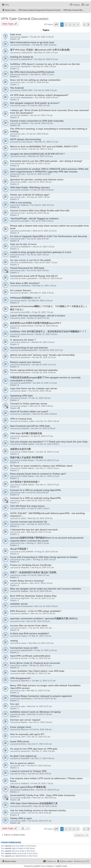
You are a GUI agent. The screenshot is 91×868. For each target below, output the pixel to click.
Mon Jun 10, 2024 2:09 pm (46, 606)
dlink (23, 508)
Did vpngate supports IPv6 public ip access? (35, 103)
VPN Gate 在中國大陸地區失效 (26, 433)
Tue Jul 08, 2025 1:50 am (38, 270)
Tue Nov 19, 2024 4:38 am (48, 444)
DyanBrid (25, 758)
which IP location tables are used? (29, 412)
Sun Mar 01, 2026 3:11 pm (42, 74)
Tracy (23, 774)
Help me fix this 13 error (23, 244)
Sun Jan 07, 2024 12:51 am (40, 744)
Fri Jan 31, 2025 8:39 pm (40, 398)
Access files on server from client (29, 626)
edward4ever (27, 59)
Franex (24, 149)
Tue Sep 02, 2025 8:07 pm (42, 205)
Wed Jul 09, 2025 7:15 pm (46, 262)
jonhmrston (26, 231)
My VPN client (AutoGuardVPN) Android (32, 72)
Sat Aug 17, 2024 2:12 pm (38, 543)
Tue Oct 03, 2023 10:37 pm (40, 821)
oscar (23, 105)
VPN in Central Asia (21, 419)
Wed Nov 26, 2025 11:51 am (40, 156)
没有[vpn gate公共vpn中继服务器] (28, 787)
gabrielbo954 (27, 650)
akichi (24, 301)
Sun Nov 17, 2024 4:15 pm (48, 468)
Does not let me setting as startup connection (35, 80)
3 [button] (70, 25)
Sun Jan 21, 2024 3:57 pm (39, 737)
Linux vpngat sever (21, 727)
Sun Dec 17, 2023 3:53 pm (43, 751)
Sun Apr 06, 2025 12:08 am (44, 372)
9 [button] (84, 25)
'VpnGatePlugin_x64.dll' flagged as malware (34, 218)
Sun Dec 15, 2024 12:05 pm (43, 428)
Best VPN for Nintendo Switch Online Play (33, 596)
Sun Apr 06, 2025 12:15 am (44, 357)
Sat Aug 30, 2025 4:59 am (38, 213)
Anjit (23, 673)
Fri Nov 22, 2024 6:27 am (42, 436)
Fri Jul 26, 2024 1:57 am (39, 575)
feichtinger (26, 45)
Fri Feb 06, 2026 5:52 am (39, 105)
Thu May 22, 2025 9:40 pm (51, 278)
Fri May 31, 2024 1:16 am (40, 636)
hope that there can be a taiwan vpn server (34, 388)
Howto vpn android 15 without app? (30, 195)
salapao (24, 591)
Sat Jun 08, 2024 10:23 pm (38, 621)
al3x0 (23, 518)
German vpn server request (25, 720)
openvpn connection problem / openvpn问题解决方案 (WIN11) (44, 618)
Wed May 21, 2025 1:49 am (44, 286)
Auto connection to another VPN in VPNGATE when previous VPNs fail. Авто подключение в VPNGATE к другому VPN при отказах (49, 170)
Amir (23, 318)
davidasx (25, 436)
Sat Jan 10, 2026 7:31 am (42, 115)
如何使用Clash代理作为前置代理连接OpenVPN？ (36, 323)
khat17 (24, 628)
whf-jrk (24, 398)
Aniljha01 (25, 783)
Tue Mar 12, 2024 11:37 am (44, 681)
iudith (23, 813)
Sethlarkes (26, 286)
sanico (24, 643)
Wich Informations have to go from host (32, 42)
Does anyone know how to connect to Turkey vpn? (38, 474)
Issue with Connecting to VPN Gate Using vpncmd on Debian (44, 557)
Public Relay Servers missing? (27, 581)
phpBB (36, 866)
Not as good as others (22, 763)
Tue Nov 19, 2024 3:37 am (48, 460)
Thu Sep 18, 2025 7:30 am (38, 197)
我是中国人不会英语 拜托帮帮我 (27, 458)
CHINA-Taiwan (27, 444)
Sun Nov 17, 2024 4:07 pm (48, 485)
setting (14, 641)
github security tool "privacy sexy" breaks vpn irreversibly (42, 355)
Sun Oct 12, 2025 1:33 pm (40, 182)
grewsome (26, 357)
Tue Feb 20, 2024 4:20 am (45, 698)
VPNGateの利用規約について (25, 298)
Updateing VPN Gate (21, 396)
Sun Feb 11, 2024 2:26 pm (41, 722)
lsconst (24, 658)
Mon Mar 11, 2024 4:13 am (39, 690)
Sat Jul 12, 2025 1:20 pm (44, 247)
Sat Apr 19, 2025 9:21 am (38, 318)
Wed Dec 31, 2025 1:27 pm (46, 142)
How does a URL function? (25, 283)
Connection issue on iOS (24, 648)
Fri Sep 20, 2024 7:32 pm (38, 508)
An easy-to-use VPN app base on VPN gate (34, 749)
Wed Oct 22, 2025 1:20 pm (38, 163)
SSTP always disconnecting (25, 139)
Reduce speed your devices (25, 362)
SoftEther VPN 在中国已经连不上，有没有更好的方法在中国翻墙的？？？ (48, 331)
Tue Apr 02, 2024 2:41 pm (41, 665)
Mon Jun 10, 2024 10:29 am (43, 613)
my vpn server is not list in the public (31, 260)
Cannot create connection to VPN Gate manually (37, 121)
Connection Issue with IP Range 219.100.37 (34, 276)
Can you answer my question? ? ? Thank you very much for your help (49, 442)
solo (23, 82)
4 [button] (74, 25)
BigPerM (25, 598)
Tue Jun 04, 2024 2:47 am (40, 628)
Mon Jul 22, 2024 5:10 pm (41, 583)
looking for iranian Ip (22, 57)
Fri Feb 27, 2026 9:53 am (38, 82)
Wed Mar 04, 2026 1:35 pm (44, 66)
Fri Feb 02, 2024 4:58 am (41, 729)
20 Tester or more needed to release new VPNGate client (41, 466)
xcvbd (24, 575)
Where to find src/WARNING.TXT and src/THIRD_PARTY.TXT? (44, 147)
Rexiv (24, 744)
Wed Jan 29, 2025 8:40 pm (41, 406)
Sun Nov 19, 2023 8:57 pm (48, 790)
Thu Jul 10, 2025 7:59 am (38, 255)
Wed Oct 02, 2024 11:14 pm (39, 500)
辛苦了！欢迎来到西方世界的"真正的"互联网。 (34, 572)
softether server (19, 604)
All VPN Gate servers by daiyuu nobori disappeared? (39, 95)
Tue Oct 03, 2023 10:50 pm (40, 813)
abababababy (27, 97)
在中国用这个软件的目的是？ (25, 482)
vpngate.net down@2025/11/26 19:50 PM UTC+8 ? (37, 154)
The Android (17, 88)
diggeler (24, 37)
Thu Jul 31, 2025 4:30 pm (42, 221)
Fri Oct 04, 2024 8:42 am (38, 493)
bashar (24, 722)
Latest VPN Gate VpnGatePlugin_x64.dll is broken (38, 316)
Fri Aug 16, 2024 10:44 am (46, 552)
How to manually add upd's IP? (27, 734)
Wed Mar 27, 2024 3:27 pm (39, 673)
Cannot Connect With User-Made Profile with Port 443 (40, 211)
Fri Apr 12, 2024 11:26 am (46, 650)
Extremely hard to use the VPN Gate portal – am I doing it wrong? (46, 161)
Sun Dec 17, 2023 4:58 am (43, 758)
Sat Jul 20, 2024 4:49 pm (41, 591)
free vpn (15, 704)
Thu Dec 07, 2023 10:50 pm (39, 766)
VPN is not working (21, 203)
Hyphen (24, 583)
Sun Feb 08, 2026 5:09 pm (46, 97)
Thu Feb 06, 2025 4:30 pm (40, 391)
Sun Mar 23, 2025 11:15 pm (45, 383)
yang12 (24, 406)
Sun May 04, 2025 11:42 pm (40, 301)
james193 (25, 751)
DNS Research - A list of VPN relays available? (36, 611)
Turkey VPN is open (21, 818)
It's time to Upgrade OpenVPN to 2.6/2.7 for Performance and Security (49, 236)
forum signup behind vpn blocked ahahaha (34, 370)
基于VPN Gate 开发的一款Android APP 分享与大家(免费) (40, 50)
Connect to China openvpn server (29, 404)
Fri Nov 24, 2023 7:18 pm (42, 783)
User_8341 (26, 560)
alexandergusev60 (29, 350)
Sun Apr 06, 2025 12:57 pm (51, 350)
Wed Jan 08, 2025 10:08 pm (45, 414)
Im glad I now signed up (23, 756)
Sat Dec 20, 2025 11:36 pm (41, 149)
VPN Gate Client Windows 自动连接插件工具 (34, 803)
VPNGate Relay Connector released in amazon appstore (41, 696)
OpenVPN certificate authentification (30, 656)
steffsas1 (25, 613)
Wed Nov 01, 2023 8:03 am (45, 798)
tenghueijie (26, 798)
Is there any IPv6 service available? (30, 633)
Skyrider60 (26, 66)
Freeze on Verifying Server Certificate (31, 565)
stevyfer (24, 293)
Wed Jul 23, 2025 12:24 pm (45, 231)
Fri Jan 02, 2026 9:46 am (38, 134)
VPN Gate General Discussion (25, 19)
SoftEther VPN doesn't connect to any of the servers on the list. (45, 64)
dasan (24, 391)
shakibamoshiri (27, 790)
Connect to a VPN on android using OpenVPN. (36, 490)
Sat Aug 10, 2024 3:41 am (43, 567)
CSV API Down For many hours (27, 506)
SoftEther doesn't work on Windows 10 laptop (35, 712)
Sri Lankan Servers (21, 290)
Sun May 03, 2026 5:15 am (46, 59)
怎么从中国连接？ (19, 549)
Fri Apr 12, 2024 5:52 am (40, 658)
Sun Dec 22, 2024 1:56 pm (48, 421)
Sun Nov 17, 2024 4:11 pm (48, 476)
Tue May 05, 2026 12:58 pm (44, 45)
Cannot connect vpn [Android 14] (28, 522)
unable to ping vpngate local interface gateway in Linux (41, 252)
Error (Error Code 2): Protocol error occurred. (35, 663)
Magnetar (25, 567)
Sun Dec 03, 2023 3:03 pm (40, 774)
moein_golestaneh (29, 278)
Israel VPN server (20, 742)
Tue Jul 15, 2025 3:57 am (38, 239)
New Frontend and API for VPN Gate (30, 426)
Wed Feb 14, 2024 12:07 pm (39, 706)
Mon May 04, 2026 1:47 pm (46, 53)
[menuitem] (5, 5)
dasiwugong (26, 698)
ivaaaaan (25, 428)
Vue (23, 543)
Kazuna (24, 729)
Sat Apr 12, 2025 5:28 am (46, 334)
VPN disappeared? (20, 678)
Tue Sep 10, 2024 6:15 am (38, 524)
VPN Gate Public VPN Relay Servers (30, 187)
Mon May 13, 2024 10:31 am (41, 643)
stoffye (24, 182)
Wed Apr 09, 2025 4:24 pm (43, 342)
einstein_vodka (27, 421)
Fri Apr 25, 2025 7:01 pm (42, 312)
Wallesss (25, 205)
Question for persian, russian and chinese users (37, 180)
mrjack (24, 636)
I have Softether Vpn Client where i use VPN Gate (37, 671)
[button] (56, 25)
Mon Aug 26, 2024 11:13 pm (39, 532)
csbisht (24, 665)
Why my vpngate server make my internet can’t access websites (46, 589)
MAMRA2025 (27, 262)
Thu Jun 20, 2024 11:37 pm (43, 598)
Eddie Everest (27, 326)
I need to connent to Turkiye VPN (28, 771)
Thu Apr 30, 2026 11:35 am (42, 37)
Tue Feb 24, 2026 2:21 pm (45, 90)
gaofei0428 (26, 383)
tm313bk (25, 190)
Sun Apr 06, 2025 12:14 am (44, 365)
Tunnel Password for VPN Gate (27, 268)
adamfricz (25, 681)
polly (23, 706)
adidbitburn (26, 247)
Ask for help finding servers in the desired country (38, 810)
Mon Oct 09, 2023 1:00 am (46, 806)
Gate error (16, 34)
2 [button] (66, 25)
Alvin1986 (25, 312)
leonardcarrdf (27, 606)
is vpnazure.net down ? (23, 340)
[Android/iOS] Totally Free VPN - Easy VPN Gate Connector (43, 795)
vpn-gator (25, 221)
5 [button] (78, 25)
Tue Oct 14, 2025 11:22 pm (39, 174)
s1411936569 (27, 552)
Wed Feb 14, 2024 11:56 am (39, 714)
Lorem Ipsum (27, 142)
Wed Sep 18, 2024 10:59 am (40, 518)
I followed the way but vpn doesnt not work (34, 530)
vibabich (25, 115)
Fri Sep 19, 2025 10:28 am (42, 190)
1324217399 (26, 90)
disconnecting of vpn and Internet (29, 348)
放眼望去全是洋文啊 (20, 449)
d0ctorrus (25, 342)
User (23, 737)
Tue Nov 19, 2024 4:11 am (48, 452)
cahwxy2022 (26, 53)
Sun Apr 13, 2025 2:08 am (47, 326)
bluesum (25, 74)
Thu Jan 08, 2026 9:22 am (42, 123)
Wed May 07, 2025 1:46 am (42, 293)
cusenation (26, 414)
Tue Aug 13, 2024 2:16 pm (44, 560)
